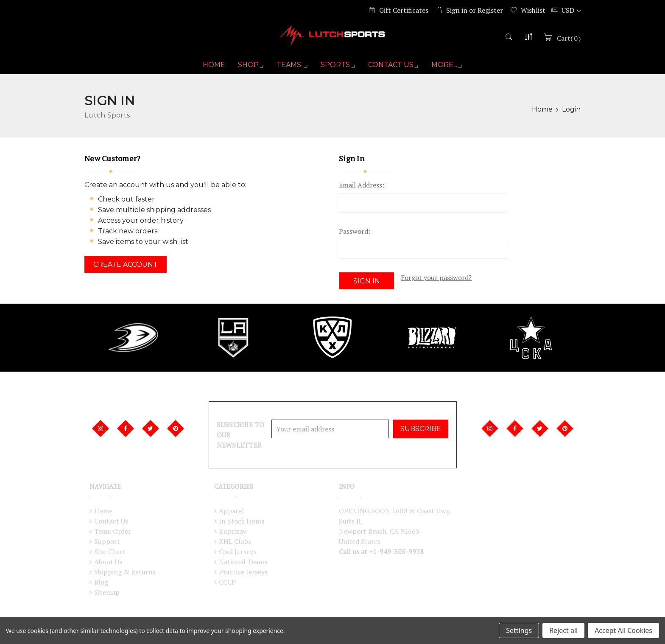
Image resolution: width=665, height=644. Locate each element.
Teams (291, 68)
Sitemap (107, 592)
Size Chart (110, 552)
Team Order (113, 531)
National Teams (243, 562)
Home (211, 68)
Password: (355, 235)
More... (449, 68)
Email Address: (362, 188)
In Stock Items (242, 521)
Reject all (563, 630)
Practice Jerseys (243, 572)
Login (571, 113)
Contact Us (394, 68)
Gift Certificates (404, 10)
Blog (101, 582)
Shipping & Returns (125, 572)
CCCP (227, 582)
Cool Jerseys (237, 552)
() (568, 41)
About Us (108, 562)
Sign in (457, 10)
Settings (519, 630)
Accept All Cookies (623, 630)
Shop (249, 68)
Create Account (126, 268)
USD (571, 10)
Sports (338, 68)
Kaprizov (233, 531)
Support (107, 541)
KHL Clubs (235, 541)
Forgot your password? (436, 281)
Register (490, 10)
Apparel (231, 511)
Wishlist (533, 10)
